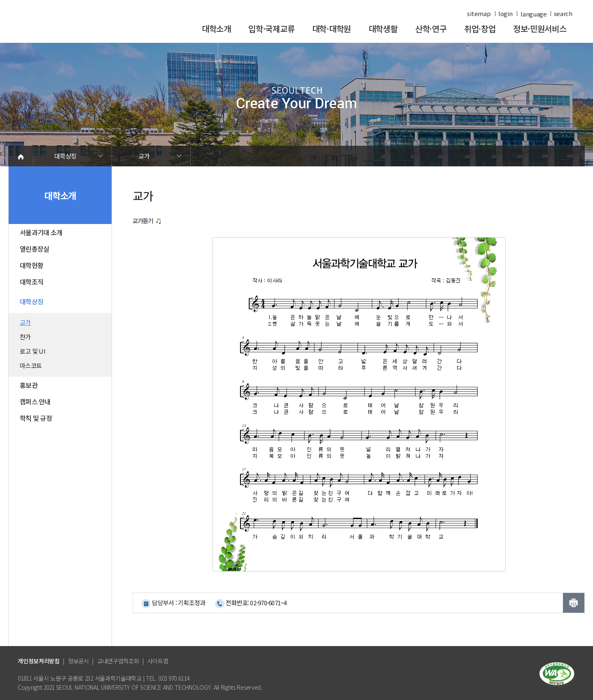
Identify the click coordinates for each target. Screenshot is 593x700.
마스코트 (31, 365)
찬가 (25, 337)
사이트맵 (158, 661)
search (563, 14)
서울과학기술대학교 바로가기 (74, 26)
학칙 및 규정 (36, 418)
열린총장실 (34, 249)
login (505, 14)
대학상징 (65, 156)
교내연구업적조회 (118, 661)
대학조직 (32, 282)
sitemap (479, 14)
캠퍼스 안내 (35, 401)
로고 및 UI (33, 351)
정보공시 (78, 661)
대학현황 (32, 265)
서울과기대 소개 (41, 232)
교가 (144, 156)
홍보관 (29, 385)
